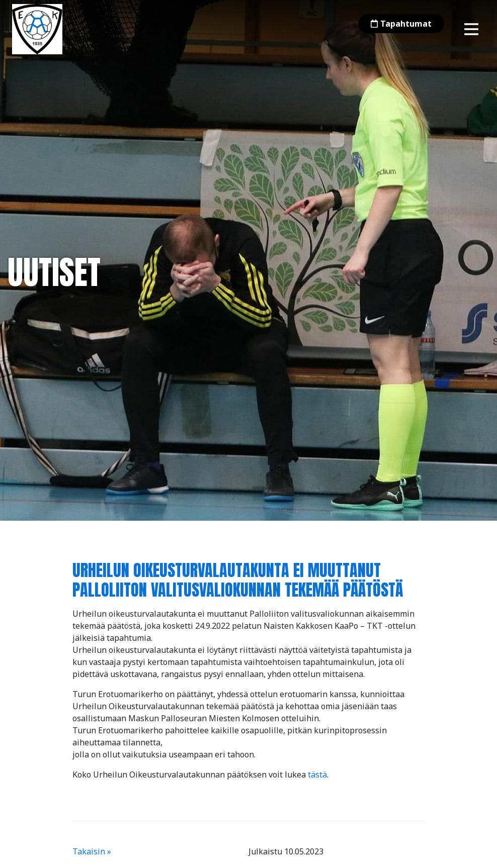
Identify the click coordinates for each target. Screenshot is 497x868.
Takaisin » (92, 851)
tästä (317, 775)
